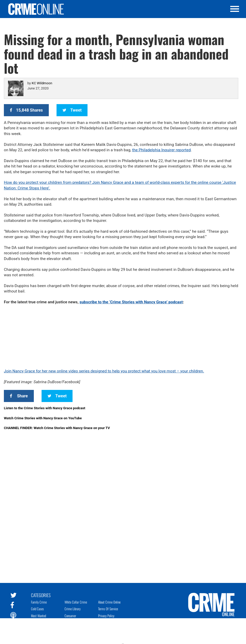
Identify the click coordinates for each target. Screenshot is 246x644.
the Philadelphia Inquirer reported (161, 150)
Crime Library (73, 609)
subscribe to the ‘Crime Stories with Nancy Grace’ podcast (131, 302)
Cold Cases (37, 609)
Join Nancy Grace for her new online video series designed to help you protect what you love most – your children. (104, 371)
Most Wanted (38, 616)
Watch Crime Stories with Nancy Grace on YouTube (43, 418)
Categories (41, 595)
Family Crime (39, 602)
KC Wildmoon (42, 83)
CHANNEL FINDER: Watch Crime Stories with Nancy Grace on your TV (57, 428)
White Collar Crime (76, 602)
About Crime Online (109, 602)
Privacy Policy (106, 616)
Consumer (70, 616)
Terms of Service (108, 609)
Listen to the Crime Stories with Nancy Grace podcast (45, 408)
